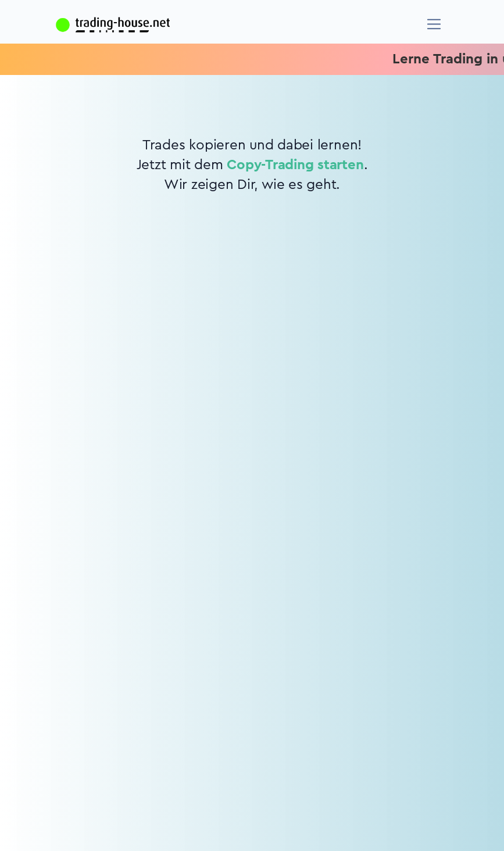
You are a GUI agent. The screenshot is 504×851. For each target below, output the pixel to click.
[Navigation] (434, 24)
